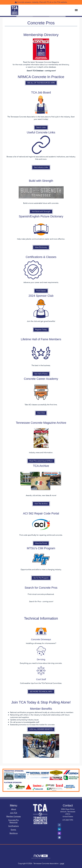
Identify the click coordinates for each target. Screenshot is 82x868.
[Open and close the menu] (54, 10)
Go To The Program (41, 578)
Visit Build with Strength (41, 212)
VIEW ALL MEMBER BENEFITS (41, 729)
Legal (62, 864)
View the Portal (41, 543)
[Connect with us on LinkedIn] (59, 829)
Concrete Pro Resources (14, 821)
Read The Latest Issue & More (41, 461)
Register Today (41, 330)
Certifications (14, 826)
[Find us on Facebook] (59, 825)
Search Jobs (41, 127)
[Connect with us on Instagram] (59, 833)
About (14, 809)
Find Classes (41, 291)
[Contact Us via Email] (59, 837)
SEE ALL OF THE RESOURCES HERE (41, 83)
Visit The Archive (41, 504)
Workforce (14, 833)
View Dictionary (41, 247)
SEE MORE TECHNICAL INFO (41, 692)
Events (14, 830)
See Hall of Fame (41, 374)
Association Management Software (41, 857)
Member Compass (14, 816)
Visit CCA (41, 413)
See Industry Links (41, 167)
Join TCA (14, 813)
